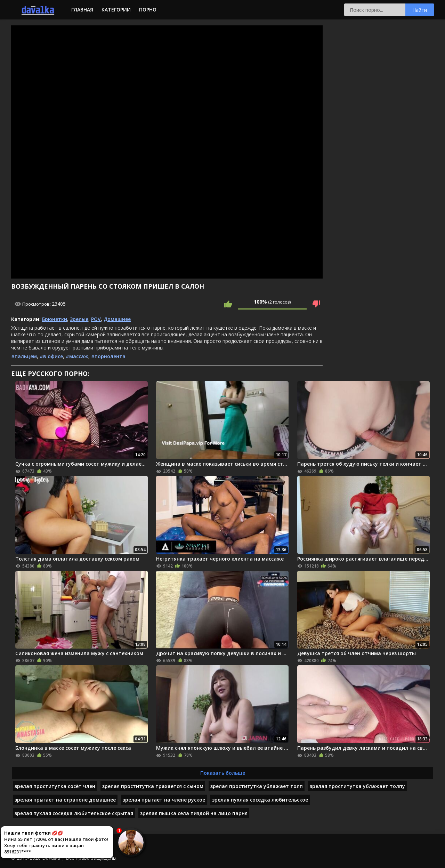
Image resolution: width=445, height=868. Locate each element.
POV (96, 319)
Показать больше (223, 773)
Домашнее (117, 319)
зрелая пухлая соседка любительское (260, 800)
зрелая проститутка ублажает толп (257, 786)
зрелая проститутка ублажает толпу (357, 786)
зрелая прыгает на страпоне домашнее (65, 800)
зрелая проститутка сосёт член (55, 786)
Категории (116, 10)
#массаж (77, 356)
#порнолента (108, 356)
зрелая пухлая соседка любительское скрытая (74, 813)
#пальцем (24, 356)
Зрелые (79, 319)
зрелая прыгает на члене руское (164, 800)
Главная (82, 10)
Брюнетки (55, 319)
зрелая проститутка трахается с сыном (153, 786)
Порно (148, 10)
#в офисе (51, 356)
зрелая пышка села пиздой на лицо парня (194, 813)
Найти (420, 10)
